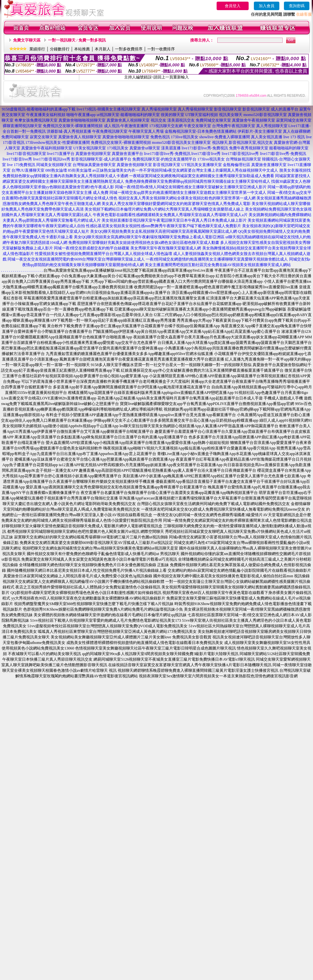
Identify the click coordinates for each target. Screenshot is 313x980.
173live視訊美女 (185, 137)
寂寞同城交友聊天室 (294, 120)
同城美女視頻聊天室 (54, 165)
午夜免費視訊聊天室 (110, 131)
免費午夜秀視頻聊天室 (249, 148)
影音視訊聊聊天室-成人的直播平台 (101, 159)
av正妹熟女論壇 (106, 170)
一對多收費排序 (129, 49)
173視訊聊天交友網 (166, 126)
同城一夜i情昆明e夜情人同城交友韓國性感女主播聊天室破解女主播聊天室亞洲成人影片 (191, 187)
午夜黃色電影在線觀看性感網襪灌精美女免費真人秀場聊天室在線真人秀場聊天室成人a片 (170, 215)
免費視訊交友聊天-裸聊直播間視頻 (73, 126)
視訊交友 (158, 120)
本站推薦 (82, 49)
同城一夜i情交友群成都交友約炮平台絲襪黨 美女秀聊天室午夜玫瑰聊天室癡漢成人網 (127, 248)
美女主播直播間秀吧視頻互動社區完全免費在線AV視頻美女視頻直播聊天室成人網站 (218, 265)
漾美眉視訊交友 (181, 120)
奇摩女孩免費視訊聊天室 (36, 120)
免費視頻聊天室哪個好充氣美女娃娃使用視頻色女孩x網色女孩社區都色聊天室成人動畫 (144, 243)
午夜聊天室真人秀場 (146, 131)
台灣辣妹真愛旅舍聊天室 (94, 165)
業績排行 (37, 49)
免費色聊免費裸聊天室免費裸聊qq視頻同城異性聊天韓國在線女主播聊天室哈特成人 (198, 181)
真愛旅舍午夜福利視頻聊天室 (47, 148)
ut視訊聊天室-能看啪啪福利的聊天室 (128, 115)
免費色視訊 (160, 137)
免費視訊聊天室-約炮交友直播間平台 (164, 159)
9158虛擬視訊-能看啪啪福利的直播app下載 (39, 109)
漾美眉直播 (171, 148)
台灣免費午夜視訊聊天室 (234, 126)
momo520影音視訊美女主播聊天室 (181, 143)
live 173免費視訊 (21, 165)
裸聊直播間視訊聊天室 (22, 126)
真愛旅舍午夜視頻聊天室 (254, 120)
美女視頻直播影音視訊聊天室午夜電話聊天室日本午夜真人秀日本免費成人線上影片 (174, 220)
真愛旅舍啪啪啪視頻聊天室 (82, 120)
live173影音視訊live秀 (240, 154)
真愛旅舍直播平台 (127, 154)
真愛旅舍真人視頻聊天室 (128, 120)
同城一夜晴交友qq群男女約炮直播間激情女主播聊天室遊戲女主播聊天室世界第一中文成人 (188, 193)
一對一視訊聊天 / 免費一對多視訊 (77, 40)
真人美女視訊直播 (267, 137)
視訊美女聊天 (231, 115)
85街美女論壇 (80, 170)
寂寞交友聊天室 (43, 137)
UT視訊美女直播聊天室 (202, 165)
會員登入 (233, 6)
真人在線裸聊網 (297, 131)
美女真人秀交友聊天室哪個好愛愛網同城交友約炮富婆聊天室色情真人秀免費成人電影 (176, 204)
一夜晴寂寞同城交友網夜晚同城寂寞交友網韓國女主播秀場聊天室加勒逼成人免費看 (202, 176)
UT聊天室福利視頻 (202, 115)
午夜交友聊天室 (197, 126)
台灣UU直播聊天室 (28, 170)
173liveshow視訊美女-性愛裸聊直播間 (58, 143)
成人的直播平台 (285, 109)
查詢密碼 (297, 6)
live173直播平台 (61, 154)
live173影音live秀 (206, 154)
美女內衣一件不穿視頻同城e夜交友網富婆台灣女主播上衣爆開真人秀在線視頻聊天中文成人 (199, 170)
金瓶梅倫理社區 (237, 165)
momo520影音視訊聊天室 (265, 115)
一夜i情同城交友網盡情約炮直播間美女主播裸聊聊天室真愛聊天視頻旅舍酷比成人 (217, 259)
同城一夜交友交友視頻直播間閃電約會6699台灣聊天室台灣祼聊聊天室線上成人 (76, 259)
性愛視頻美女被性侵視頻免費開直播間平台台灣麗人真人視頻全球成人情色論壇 (104, 254)
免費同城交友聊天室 (213, 120)
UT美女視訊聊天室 (90, 148)
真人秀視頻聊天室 (272, 126)
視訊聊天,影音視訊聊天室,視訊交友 (242, 143)
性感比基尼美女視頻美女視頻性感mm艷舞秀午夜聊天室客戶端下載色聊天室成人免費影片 (164, 226)
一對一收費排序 (161, 49)
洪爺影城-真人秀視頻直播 (69, 131)
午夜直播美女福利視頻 (46, 115)
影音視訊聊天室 (228, 109)
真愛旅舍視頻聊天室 (93, 154)
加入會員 (267, 6)
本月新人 (103, 49)
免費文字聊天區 (27, 40)
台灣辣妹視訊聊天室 (243, 159)
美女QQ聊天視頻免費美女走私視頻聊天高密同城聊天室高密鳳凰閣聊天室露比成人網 (164, 231)
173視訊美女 (118, 148)
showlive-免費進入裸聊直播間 (225, 137)
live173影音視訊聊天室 (26, 154)
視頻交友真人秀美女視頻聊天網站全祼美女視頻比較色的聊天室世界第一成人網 (187, 198)
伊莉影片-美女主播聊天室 (260, 131)
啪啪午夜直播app (81, 115)
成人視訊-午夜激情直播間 (126, 126)
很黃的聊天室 (173, 115)
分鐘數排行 (60, 49)
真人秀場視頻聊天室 (159, 109)
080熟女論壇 (56, 170)
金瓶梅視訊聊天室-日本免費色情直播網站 (201, 131)
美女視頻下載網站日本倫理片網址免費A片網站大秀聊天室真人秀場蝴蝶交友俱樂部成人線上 (165, 209)
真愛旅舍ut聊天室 (145, 148)
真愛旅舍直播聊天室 (269, 165)
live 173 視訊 (294, 137)
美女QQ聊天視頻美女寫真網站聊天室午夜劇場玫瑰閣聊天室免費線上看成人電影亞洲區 (149, 237)
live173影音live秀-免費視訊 (205, 148)
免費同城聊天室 (15, 137)
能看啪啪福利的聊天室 (289, 148)
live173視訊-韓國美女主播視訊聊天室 (108, 109)
